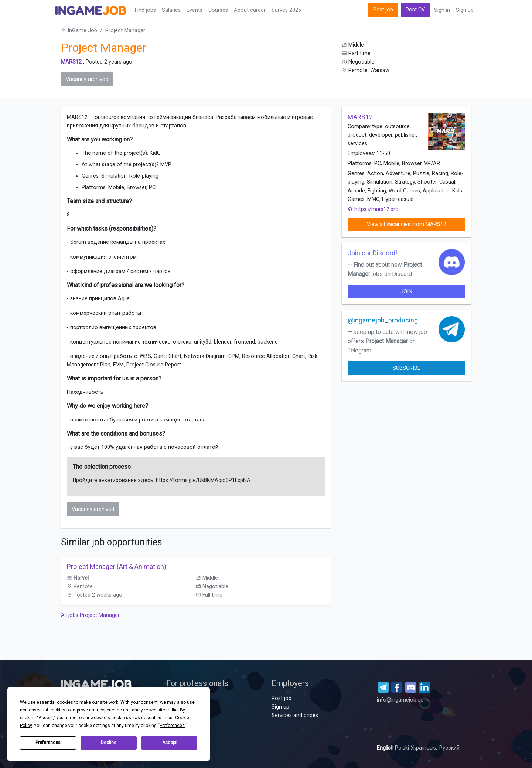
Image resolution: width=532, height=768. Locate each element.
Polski (403, 748)
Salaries (171, 10)
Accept (169, 743)
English (386, 748)
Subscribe (407, 368)
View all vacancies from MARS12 (407, 224)
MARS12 (71, 62)
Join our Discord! (372, 253)
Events (195, 10)
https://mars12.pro (373, 209)
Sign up (465, 10)
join (406, 292)
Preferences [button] (172, 726)
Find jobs (145, 10)
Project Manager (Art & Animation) (117, 566)
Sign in (442, 10)
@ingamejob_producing (383, 320)
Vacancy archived (87, 79)
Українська (425, 748)
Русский (449, 748)
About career (250, 10)
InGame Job (79, 30)
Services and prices (295, 715)
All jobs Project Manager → (94, 615)
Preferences (48, 743)
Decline (109, 743)
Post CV (415, 10)
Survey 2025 (286, 10)
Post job (383, 10)
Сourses (218, 10)
